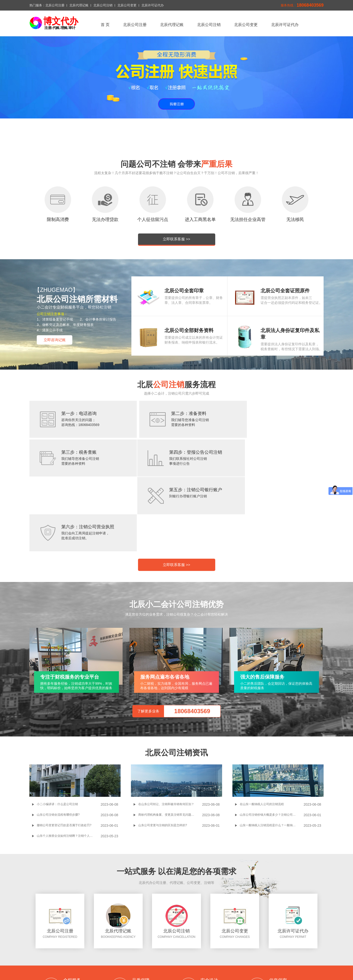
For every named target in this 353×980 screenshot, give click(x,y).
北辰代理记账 (79, 5)
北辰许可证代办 (153, 5)
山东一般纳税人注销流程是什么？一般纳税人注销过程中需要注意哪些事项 (272, 755)
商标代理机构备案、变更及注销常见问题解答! (168, 744)
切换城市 (158, 951)
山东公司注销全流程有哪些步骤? (58, 744)
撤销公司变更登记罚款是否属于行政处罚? (64, 755)
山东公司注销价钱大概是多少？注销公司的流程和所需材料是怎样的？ (272, 744)
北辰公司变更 (127, 5)
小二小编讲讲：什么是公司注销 (57, 734)
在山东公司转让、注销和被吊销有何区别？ (166, 734)
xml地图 (176, 951)
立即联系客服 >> (176, 239)
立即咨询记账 (55, 340)
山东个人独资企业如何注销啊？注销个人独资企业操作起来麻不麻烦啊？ (69, 765)
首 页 (105, 25)
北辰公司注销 (103, 5)
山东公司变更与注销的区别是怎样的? (163, 755)
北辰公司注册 (55, 5)
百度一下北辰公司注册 (139, 965)
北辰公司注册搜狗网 (208, 965)
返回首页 (109, 945)
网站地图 (195, 951)
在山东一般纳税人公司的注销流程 (262, 734)
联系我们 (138, 951)
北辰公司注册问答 (174, 965)
